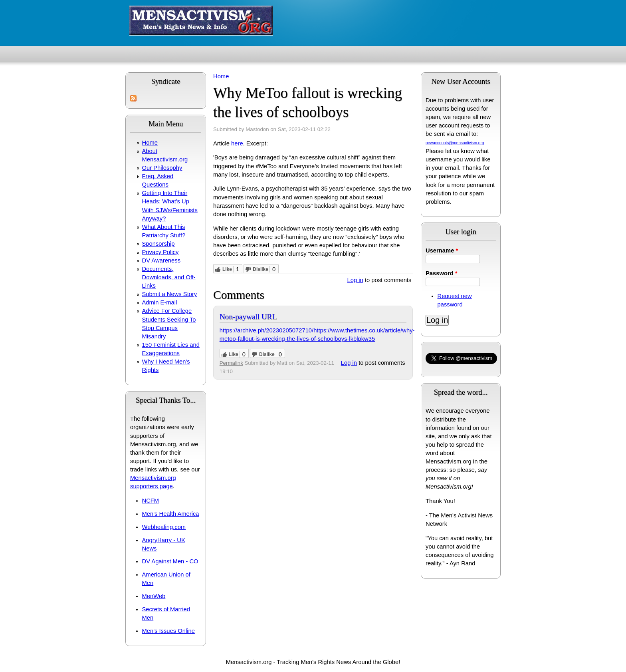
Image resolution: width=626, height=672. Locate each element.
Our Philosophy (162, 168)
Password (442, 273)
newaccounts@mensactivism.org (455, 143)
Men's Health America (171, 514)
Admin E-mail (160, 302)
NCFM (151, 501)
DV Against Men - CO (170, 561)
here (237, 143)
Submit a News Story (170, 294)
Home (150, 143)
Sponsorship (158, 244)
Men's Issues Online (168, 631)
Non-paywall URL (248, 317)
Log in (355, 280)
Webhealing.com (164, 527)
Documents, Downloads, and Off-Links (169, 277)
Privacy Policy (160, 252)
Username (442, 251)
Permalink (231, 363)
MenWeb (154, 596)
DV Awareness (161, 260)
